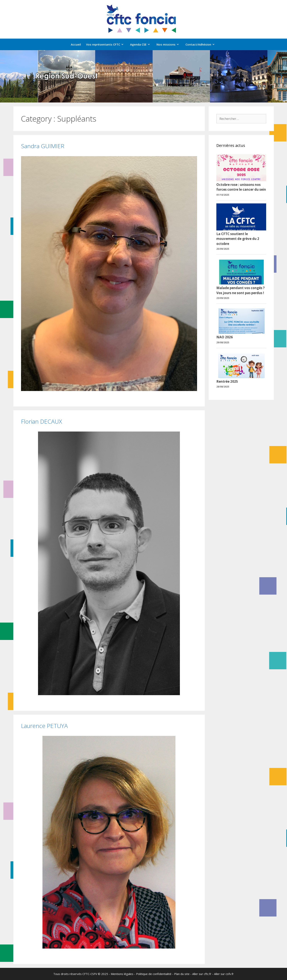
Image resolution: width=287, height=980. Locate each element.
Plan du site (182, 974)
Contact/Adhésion (202, 44)
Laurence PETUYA (44, 726)
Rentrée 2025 (227, 381)
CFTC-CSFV (90, 974)
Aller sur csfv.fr (224, 974)
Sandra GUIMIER (43, 146)
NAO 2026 (225, 337)
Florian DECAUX (41, 421)
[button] (6, 76)
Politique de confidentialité (154, 974)
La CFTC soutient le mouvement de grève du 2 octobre (238, 239)
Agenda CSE (142, 44)
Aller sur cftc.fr (202, 974)
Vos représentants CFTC (107, 44)
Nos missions (170, 44)
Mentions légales (122, 974)
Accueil (76, 44)
